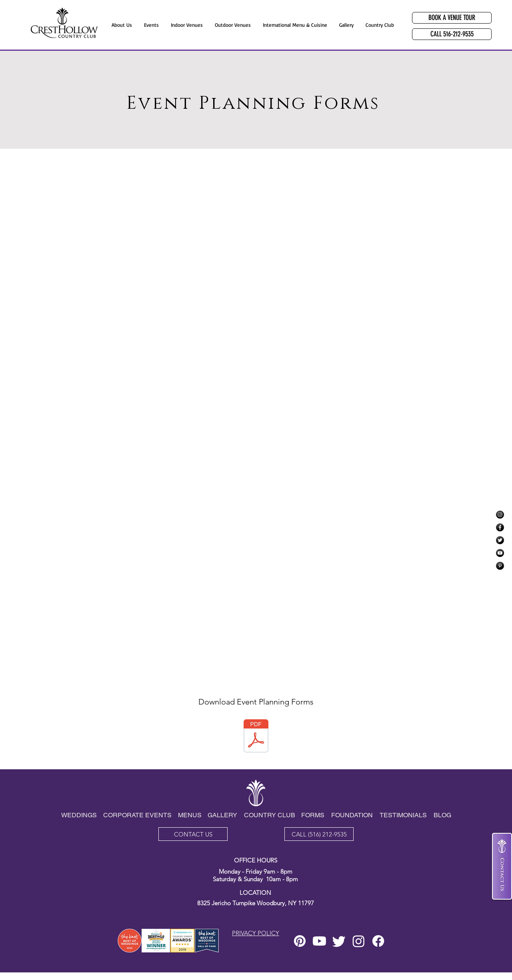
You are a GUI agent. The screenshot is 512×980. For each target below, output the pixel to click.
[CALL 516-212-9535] (452, 34)
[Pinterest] (500, 566)
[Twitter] (500, 540)
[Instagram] (500, 515)
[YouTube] (500, 553)
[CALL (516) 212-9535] (319, 834)
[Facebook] (500, 527)
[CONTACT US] (193, 834)
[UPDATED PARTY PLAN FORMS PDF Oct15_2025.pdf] (256, 737)
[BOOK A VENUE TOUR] (452, 18)
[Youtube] (319, 941)
